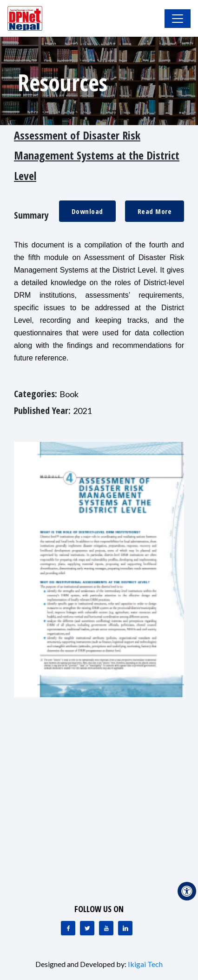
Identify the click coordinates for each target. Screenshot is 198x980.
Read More (155, 211)
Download (87, 211)
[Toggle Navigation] (178, 19)
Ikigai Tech (145, 964)
